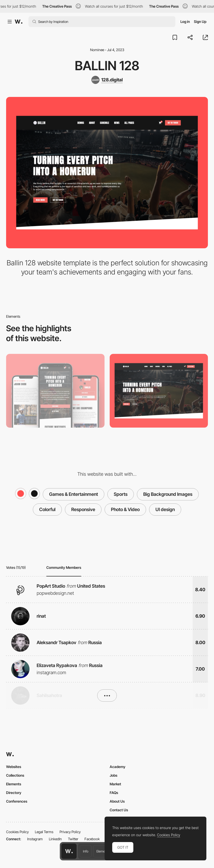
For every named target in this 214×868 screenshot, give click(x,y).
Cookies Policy (17, 832)
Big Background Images (168, 494)
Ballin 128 (107, 66)
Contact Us (119, 810)
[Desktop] (159, 391)
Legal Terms (44, 832)
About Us (117, 801)
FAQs (114, 793)
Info (86, 851)
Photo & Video (125, 509)
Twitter (73, 839)
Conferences (17, 801)
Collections (15, 775)
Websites (14, 767)
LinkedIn (55, 839)
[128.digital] (107, 80)
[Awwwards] (19, 22)
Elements (103, 851)
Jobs (113, 775)
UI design (165, 509)
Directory (14, 793)
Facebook (92, 839)
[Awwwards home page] (69, 851)
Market (115, 784)
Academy (118, 767)
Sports (121, 494)
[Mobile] (55, 391)
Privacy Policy (70, 832)
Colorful (47, 509)
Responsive (83, 509)
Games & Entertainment (74, 494)
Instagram (35, 839)
